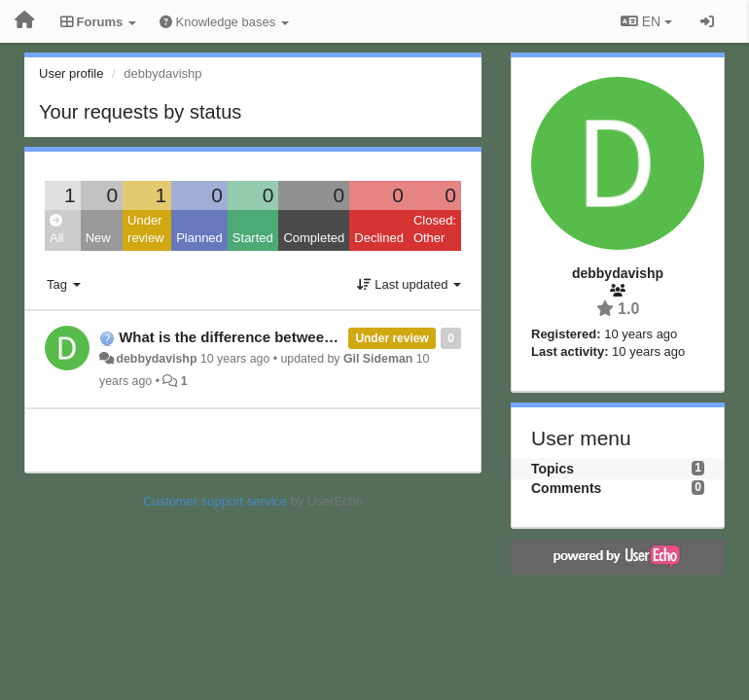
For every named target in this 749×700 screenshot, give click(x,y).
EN (646, 21)
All (56, 230)
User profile (71, 73)
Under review (146, 229)
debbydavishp (156, 359)
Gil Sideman (378, 359)
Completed (314, 238)
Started (253, 238)
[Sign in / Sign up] (707, 21)
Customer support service (215, 501)
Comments (566, 488)
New (98, 238)
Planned (199, 238)
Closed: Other (435, 229)
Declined (379, 238)
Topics (553, 469)
